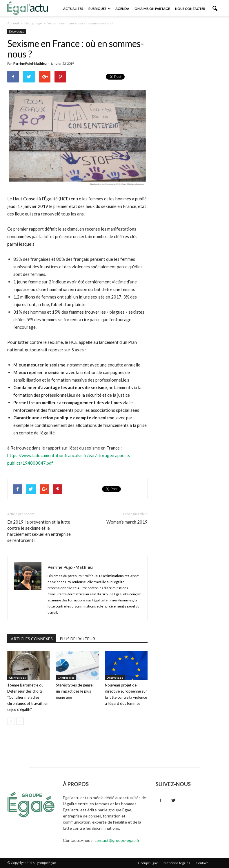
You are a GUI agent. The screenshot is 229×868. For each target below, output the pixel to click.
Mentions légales (177, 863)
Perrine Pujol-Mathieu (30, 63)
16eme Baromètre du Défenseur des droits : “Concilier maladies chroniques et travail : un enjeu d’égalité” (28, 697)
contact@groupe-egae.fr (117, 840)
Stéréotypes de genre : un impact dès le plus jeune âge (75, 691)
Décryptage (17, 31)
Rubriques (100, 9)
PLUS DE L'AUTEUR (77, 639)
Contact (202, 863)
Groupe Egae (148, 863)
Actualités (73, 9)
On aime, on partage (152, 9)
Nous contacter (190, 9)
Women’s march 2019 (127, 522)
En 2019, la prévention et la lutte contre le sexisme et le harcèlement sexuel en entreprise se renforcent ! (39, 531)
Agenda (122, 9)
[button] (215, 9)
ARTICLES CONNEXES (32, 639)
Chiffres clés (17, 677)
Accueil (13, 23)
